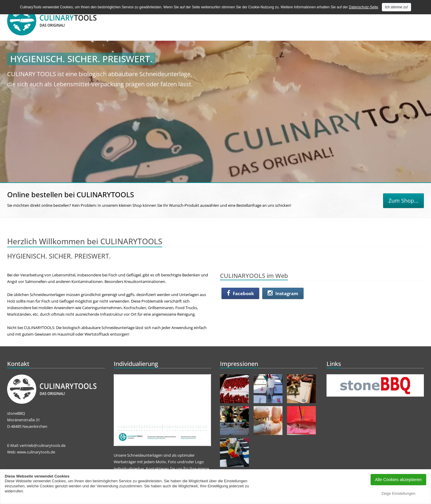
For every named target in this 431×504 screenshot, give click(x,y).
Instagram (283, 293)
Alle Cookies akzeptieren (398, 480)
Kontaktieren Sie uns (164, 469)
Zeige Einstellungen (398, 493)
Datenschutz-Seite (363, 7)
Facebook (240, 293)
